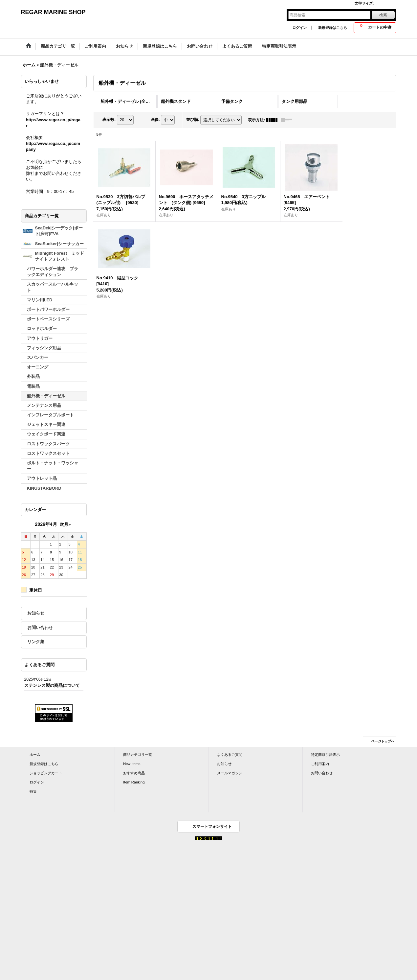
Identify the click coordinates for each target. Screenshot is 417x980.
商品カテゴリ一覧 (138, 755)
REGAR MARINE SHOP (53, 12)
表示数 (109, 120)
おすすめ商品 (134, 773)
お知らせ (36, 613)
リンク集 (36, 642)
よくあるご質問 (230, 755)
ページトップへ (383, 741)
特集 (33, 791)
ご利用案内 (320, 764)
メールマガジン (230, 773)
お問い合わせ (40, 628)
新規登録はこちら (333, 28)
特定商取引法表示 (325, 755)
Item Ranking (134, 782)
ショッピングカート (46, 773)
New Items (132, 764)
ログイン (299, 28)
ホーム (35, 755)
